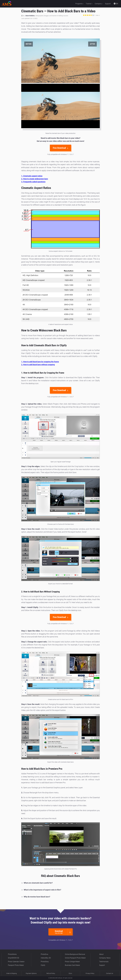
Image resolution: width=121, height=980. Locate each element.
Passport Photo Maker (16, 965)
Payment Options (31, 973)
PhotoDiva (44, 954)
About (101, 954)
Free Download (61, 148)
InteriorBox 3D (46, 958)
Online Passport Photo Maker (75, 958)
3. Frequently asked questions (33, 182)
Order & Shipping (12, 973)
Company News (105, 958)
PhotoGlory (45, 962)
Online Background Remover (75, 954)
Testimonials (104, 962)
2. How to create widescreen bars (35, 179)
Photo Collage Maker (72, 962)
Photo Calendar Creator (16, 962)
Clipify (43, 965)
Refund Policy (51, 973)
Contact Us (110, 973)
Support (102, 965)
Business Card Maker (72, 965)
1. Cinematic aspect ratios (32, 176)
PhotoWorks (12, 954)
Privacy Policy (90, 973)
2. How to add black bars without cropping (38, 365)
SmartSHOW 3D (13, 958)
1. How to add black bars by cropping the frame (40, 362)
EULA (70, 973)
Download (60, 932)
